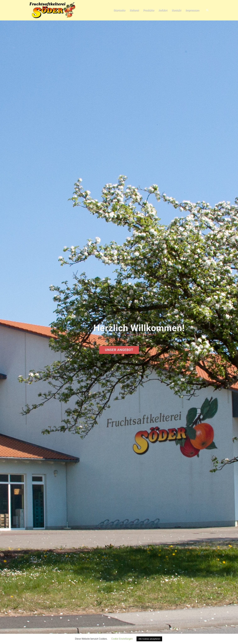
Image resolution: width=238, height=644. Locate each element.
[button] (207, 10)
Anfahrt (163, 10)
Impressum (192, 10)
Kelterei (134, 10)
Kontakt (176, 10)
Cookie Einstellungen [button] (122, 639)
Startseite (119, 10)
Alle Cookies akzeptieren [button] (149, 639)
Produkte (149, 10)
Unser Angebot (119, 350)
